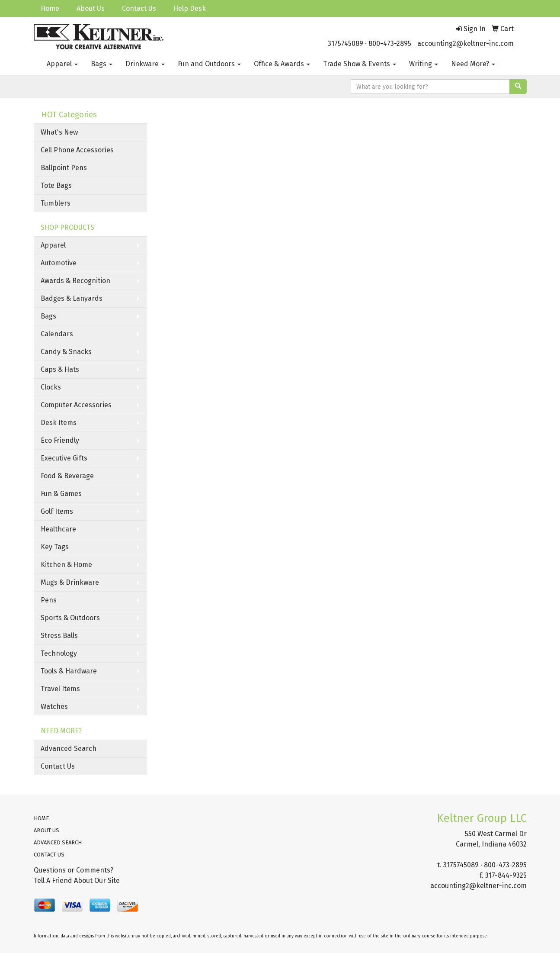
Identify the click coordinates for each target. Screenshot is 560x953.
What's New (59, 132)
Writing (424, 64)
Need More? (473, 64)
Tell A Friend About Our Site (77, 881)
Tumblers (56, 203)
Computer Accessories (76, 405)
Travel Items (60, 689)
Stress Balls (59, 636)
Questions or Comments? (74, 870)
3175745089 (346, 43)
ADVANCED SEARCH (58, 842)
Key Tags (55, 547)
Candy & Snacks (66, 352)
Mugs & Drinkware (70, 582)
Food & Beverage (67, 476)
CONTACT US (49, 855)
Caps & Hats (60, 369)
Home (50, 8)
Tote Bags (56, 185)
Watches (54, 707)
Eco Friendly (60, 440)
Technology (59, 653)
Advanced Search (69, 749)
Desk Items (59, 423)
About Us (91, 8)
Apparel (62, 64)
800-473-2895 (390, 43)
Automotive (59, 263)
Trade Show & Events (360, 64)
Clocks (51, 387)
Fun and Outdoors (209, 64)
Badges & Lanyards (72, 298)
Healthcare (58, 529)
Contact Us (139, 8)
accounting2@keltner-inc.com (466, 43)
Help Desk (190, 8)
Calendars (57, 334)
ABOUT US (46, 830)
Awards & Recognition (75, 281)
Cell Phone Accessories (77, 150)
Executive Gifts (64, 458)
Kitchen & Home (66, 565)
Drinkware (145, 64)
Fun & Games (61, 494)
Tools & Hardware (69, 671)
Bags (102, 64)
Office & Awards (282, 64)
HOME (41, 818)
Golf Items (57, 511)
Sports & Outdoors (70, 618)
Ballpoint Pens (64, 168)
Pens (49, 600)
